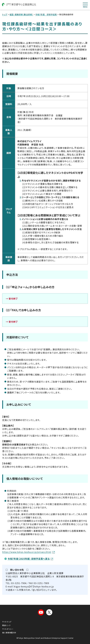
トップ (5, 14)
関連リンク (6, 625)
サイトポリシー (8, 629)
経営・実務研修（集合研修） (21, 14)
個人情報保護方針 (9, 633)
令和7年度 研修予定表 (46, 14)
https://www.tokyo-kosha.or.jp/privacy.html (28, 552)
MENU (85, 5)
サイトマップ (7, 622)
